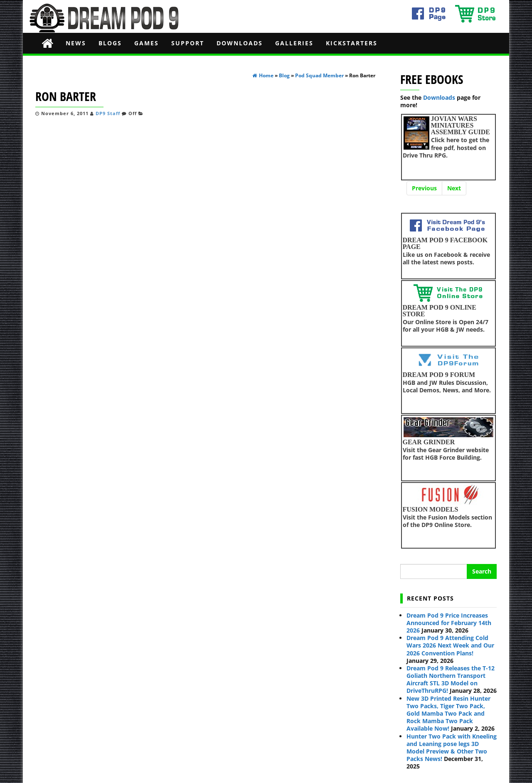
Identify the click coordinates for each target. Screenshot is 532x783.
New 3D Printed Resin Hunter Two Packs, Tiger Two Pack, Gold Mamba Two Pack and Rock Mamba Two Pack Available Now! (448, 714)
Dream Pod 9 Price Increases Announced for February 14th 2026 (449, 623)
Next (454, 188)
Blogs (110, 43)
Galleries (294, 43)
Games (147, 43)
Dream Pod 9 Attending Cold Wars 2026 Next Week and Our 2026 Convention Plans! (450, 645)
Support (188, 43)
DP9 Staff (108, 113)
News (76, 43)
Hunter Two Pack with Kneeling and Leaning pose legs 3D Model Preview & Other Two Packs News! (452, 748)
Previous (424, 188)
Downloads (240, 43)
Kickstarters (352, 43)
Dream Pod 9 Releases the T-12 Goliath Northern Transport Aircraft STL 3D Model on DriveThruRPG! (451, 680)
